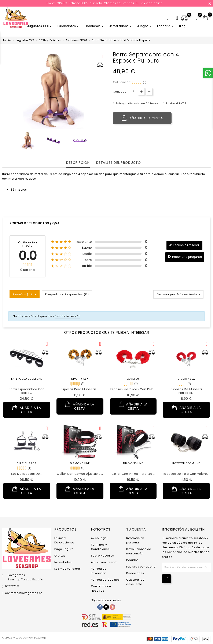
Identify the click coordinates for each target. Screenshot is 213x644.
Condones (94, 26)
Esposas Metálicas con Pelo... (133, 389)
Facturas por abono (141, 567)
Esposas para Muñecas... (80, 389)
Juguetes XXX (40, 26)
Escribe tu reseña (184, 245)
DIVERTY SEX (80, 379)
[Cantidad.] (133, 92)
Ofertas (60, 556)
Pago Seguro (64, 549)
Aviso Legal (99, 538)
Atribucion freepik (104, 562)
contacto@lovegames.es (24, 593)
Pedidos (132, 560)
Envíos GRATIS (176, 103)
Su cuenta (136, 529)
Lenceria (166, 26)
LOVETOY (133, 379)
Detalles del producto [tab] (118, 163)
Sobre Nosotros (102, 556)
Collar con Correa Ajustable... (80, 474)
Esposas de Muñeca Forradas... (186, 391)
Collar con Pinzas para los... (133, 474)
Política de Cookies (105, 580)
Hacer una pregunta (185, 257)
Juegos (145, 26)
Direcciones (135, 573)
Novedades (63, 562)
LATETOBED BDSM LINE (27, 379)
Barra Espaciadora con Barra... (27, 391)
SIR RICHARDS (27, 463)
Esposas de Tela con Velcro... (186, 474)
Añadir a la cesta (142, 118)
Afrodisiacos (121, 26)
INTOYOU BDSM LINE (186, 463)
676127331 (12, 586)
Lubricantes (68, 26)
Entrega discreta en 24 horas (137, 103)
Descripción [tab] (78, 163)
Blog (182, 26)
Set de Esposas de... (27, 474)
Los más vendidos (68, 569)
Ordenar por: (166, 294)
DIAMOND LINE (80, 463)
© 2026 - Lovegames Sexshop (24, 638)
